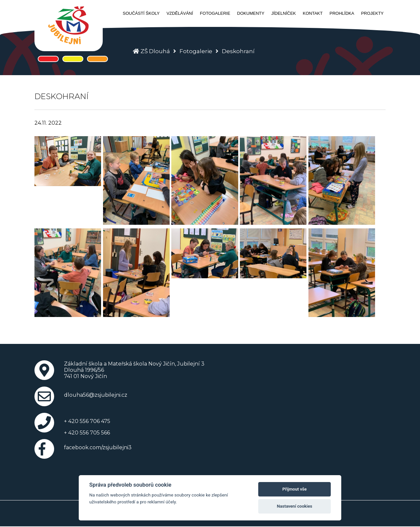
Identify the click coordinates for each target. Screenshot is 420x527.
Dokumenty (251, 13)
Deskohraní (238, 51)
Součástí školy (141, 13)
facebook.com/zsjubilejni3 (98, 447)
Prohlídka (342, 13)
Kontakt (313, 13)
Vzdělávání (180, 13)
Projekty (372, 13)
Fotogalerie (215, 13)
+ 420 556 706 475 (87, 421)
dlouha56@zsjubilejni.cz (96, 395)
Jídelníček (284, 13)
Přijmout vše (295, 489)
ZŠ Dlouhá (155, 51)
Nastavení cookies (295, 506)
